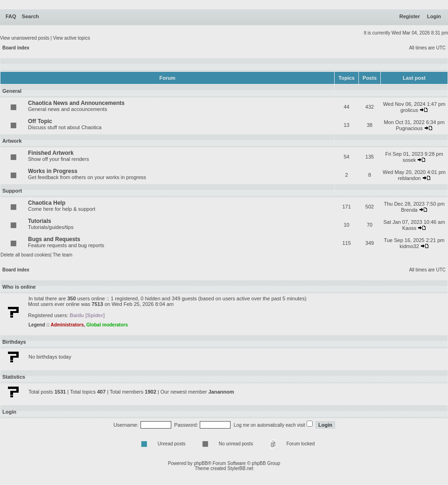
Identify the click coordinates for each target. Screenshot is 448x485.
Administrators (67, 325)
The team (63, 255)
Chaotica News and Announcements (76, 103)
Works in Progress (53, 171)
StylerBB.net (240, 468)
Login (434, 16)
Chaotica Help (47, 203)
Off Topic (40, 121)
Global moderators (107, 325)
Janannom (221, 392)
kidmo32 (409, 246)
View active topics (72, 38)
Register (410, 16)
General (12, 91)
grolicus (409, 110)
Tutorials (40, 221)
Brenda (409, 210)
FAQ (11, 16)
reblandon (409, 178)
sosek (409, 160)
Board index (16, 48)
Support (12, 191)
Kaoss (409, 228)
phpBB (201, 463)
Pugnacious (409, 128)
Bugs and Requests (54, 239)
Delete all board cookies (25, 255)
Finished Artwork (51, 153)
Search (31, 16)
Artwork (12, 141)
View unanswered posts (24, 38)
